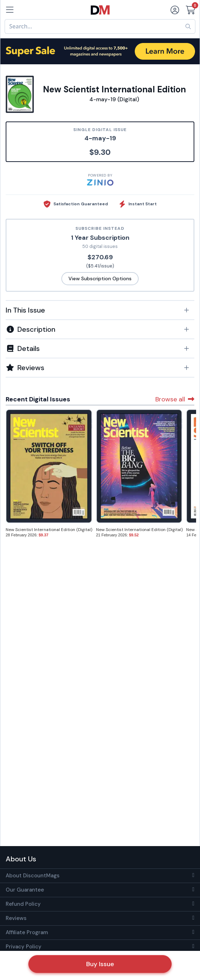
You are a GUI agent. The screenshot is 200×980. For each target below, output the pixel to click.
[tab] (100, 310)
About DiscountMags (33, 876)
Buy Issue (100, 964)
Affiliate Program (27, 932)
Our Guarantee (25, 890)
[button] (100, 310)
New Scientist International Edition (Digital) (49, 530)
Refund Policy (23, 904)
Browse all (175, 399)
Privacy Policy (24, 947)
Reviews (16, 918)
